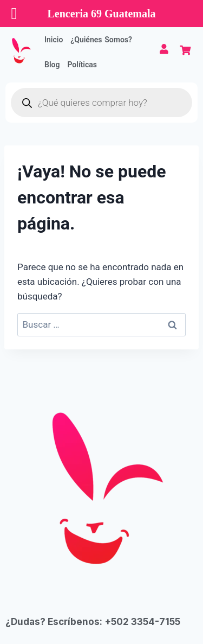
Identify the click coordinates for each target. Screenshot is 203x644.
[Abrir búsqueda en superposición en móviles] (101, 103)
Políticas (82, 65)
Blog (52, 65)
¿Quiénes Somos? (101, 40)
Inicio (54, 40)
